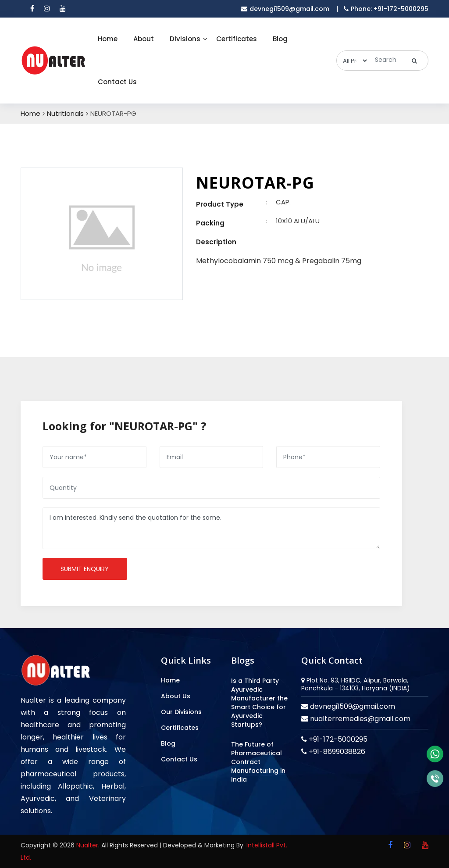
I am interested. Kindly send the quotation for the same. (211, 528)
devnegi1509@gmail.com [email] (285, 9)
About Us (176, 696)
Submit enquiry (85, 569)
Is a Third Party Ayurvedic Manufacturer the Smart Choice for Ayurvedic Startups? (259, 703)
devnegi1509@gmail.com (352, 706)
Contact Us (117, 82)
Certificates (237, 39)
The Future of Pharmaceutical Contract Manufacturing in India (258, 762)
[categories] (353, 61)
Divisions (185, 39)
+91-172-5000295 (337, 739)
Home (108, 39)
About (144, 39)
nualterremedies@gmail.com (359, 719)
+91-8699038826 (336, 752)
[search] (415, 61)
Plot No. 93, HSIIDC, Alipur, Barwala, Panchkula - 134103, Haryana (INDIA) (356, 684)
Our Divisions (181, 712)
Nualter (87, 845)
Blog (280, 39)
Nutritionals (65, 114)
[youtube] (63, 9)
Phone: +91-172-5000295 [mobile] (386, 9)
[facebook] (32, 9)
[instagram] (47, 9)
